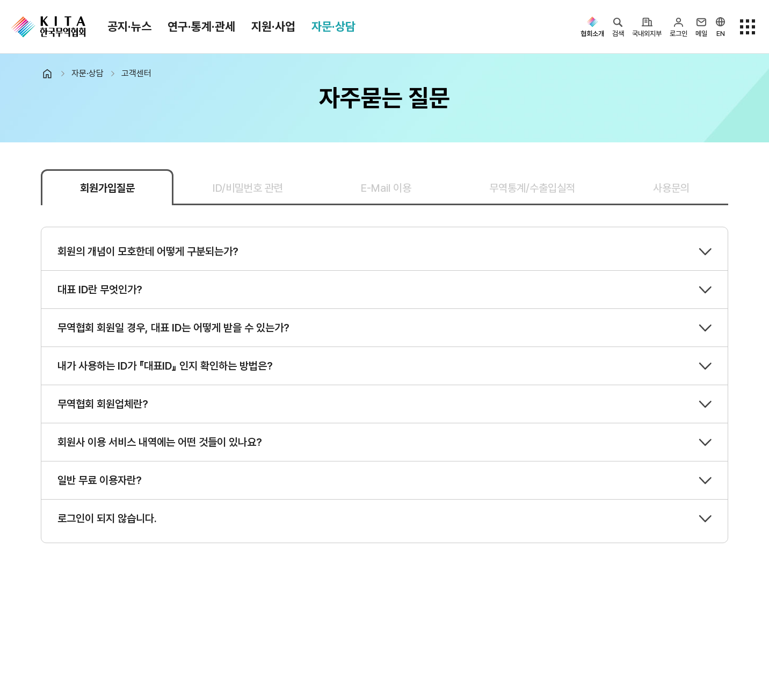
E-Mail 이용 (386, 188)
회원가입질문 (107, 188)
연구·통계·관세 (201, 26)
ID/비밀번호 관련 (248, 188)
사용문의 (671, 188)
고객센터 (136, 73)
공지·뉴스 (129, 26)
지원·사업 (273, 26)
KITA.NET (48, 27)
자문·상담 (333, 26)
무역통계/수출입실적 (532, 188)
